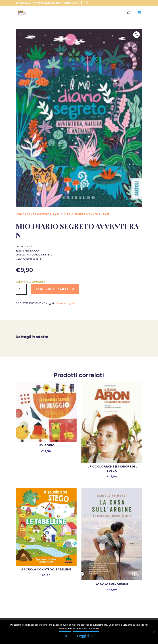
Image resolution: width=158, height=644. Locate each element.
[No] (153, 632)
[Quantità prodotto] (21, 289)
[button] (136, 35)
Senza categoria (41, 214)
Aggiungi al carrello (55, 289)
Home (20, 214)
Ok (65, 636)
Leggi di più (86, 636)
